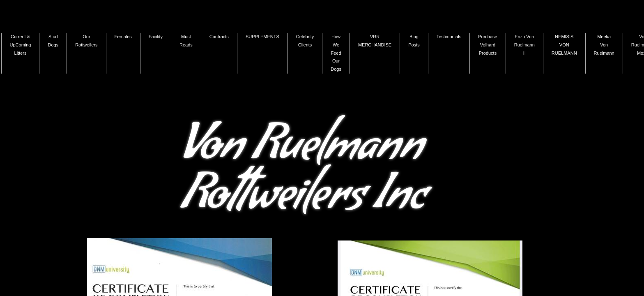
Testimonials (449, 37)
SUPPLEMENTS (262, 37)
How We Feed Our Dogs (336, 53)
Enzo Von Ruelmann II (524, 45)
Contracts (219, 37)
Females (123, 37)
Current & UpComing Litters (21, 45)
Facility (156, 37)
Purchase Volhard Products (488, 45)
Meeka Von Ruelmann (604, 45)
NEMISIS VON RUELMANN (564, 45)
